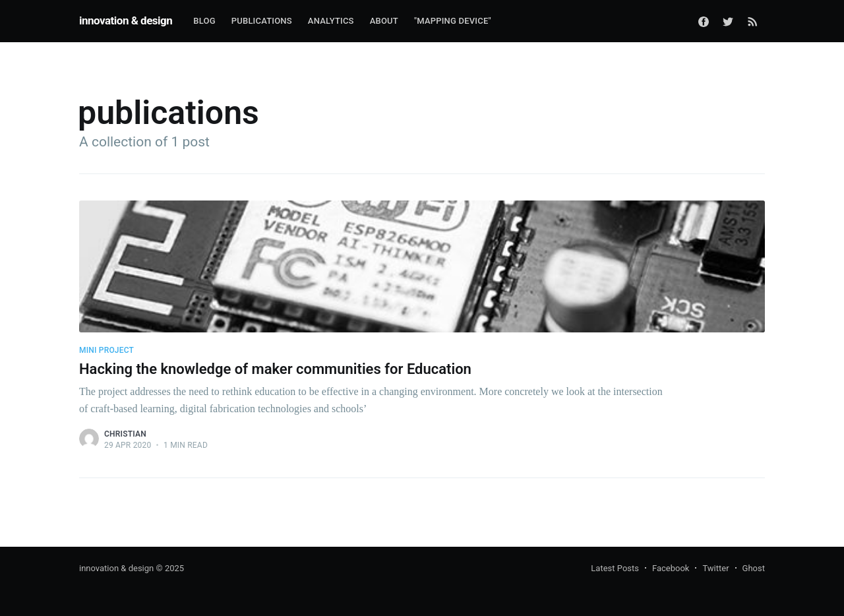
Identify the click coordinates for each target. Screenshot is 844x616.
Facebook (671, 568)
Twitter (715, 568)
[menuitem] (204, 21)
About (384, 21)
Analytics (331, 21)
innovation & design (126, 20)
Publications (262, 21)
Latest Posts (615, 568)
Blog (204, 21)
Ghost (754, 568)
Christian (125, 434)
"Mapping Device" (453, 21)
